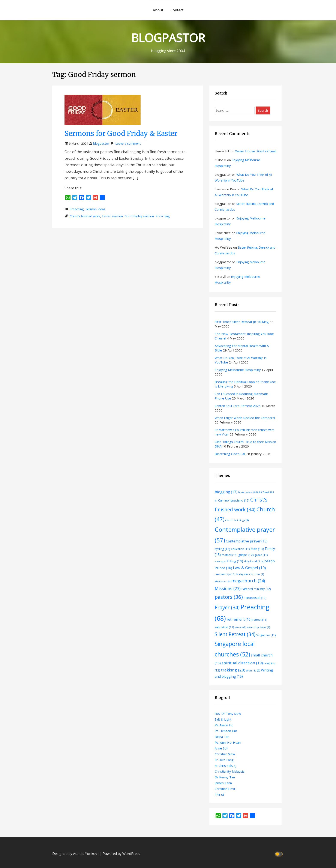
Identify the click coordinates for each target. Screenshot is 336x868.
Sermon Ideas (95, 209)
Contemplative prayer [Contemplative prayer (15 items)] (247, 541)
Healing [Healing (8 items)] (220, 562)
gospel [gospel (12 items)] (246, 555)
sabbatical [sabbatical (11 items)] (224, 627)
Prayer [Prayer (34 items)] (227, 607)
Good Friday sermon (139, 216)
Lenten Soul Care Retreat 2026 (238, 406)
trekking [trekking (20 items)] (233, 670)
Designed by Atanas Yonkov (75, 854)
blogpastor (101, 143)
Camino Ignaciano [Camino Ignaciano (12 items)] (234, 500)
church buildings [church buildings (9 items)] (237, 520)
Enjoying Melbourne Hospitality (238, 370)
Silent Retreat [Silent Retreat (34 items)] (235, 634)
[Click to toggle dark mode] (280, 854)
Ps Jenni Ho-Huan (228, 742)
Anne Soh (221, 748)
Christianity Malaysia (230, 771)
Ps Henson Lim (226, 731)
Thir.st (219, 794)
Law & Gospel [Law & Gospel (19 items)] (249, 568)
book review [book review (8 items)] (247, 492)
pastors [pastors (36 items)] (229, 597)
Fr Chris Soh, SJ (226, 766)
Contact (177, 10)
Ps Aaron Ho (224, 725)
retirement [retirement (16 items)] (239, 619)
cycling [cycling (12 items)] (222, 549)
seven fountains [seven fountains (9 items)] (258, 627)
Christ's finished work (85, 216)
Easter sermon (112, 216)
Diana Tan (222, 737)
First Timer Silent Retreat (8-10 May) (242, 322)
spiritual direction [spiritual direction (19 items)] (242, 663)
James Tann (223, 783)
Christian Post (225, 789)
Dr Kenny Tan (225, 777)
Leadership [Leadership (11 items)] (225, 574)
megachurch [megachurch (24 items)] (248, 581)
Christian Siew (225, 754)
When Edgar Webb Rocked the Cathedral (245, 418)
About (158, 10)
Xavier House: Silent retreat (256, 151)
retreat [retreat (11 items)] (260, 620)
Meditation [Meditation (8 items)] (223, 581)
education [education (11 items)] (240, 549)
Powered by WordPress (121, 854)
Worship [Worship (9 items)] (253, 670)
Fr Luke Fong (224, 760)
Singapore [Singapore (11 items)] (266, 635)
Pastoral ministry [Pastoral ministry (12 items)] (256, 589)
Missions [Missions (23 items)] (228, 588)
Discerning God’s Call (230, 454)
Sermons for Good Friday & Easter (121, 134)
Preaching (77, 209)
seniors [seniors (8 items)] (240, 627)
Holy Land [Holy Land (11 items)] (253, 561)
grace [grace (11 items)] (261, 555)
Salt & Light (223, 719)
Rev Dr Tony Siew (228, 713)
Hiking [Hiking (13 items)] (235, 561)
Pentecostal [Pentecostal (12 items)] (255, 598)
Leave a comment (128, 143)
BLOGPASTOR (168, 38)
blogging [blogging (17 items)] (226, 492)
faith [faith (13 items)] (257, 549)
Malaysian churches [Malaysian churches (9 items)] (250, 574)
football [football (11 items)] (229, 555)
